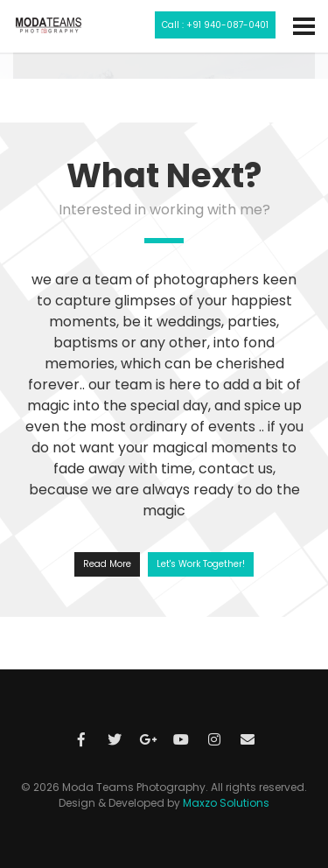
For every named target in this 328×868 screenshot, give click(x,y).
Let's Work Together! (201, 564)
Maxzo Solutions (226, 803)
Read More (107, 564)
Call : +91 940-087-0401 (215, 25)
